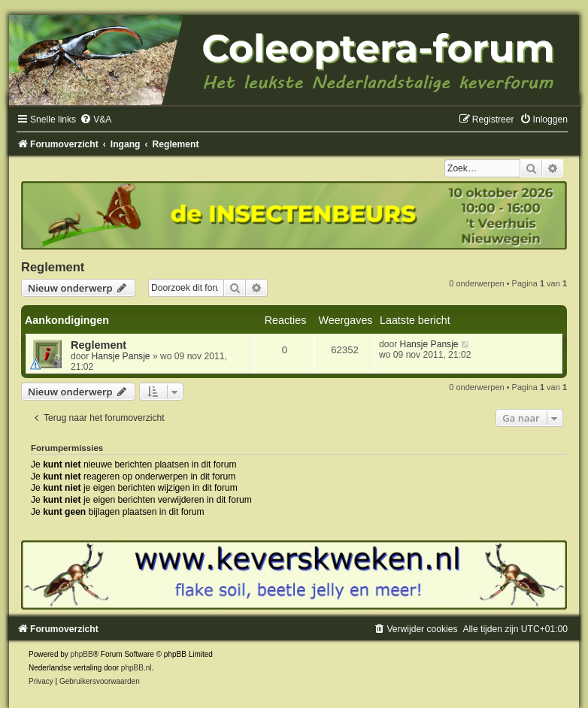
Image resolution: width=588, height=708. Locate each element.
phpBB (82, 654)
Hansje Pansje (121, 356)
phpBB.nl (136, 668)
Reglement (53, 267)
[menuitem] (95, 120)
